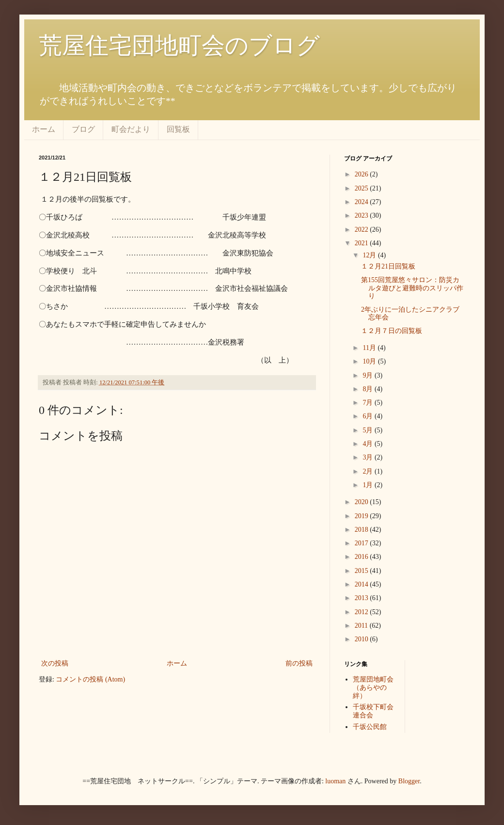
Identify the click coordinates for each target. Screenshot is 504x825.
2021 (362, 243)
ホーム (44, 129)
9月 (369, 375)
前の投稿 (299, 663)
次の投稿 (55, 663)
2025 (362, 188)
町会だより (131, 129)
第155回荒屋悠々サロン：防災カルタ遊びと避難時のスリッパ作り (412, 288)
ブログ (83, 129)
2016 (362, 557)
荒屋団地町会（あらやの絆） (373, 688)
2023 (362, 215)
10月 (370, 361)
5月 (369, 430)
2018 (362, 530)
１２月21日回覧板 (388, 266)
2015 (362, 571)
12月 (370, 255)
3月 (369, 457)
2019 (362, 516)
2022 (362, 230)
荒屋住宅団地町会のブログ (179, 45)
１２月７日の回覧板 (392, 331)
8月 (369, 389)
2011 (362, 626)
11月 (370, 348)
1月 (369, 485)
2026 (362, 174)
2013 (362, 598)
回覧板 (178, 129)
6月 (369, 416)
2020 (362, 502)
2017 (362, 543)
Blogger (409, 781)
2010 (362, 639)
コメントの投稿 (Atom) (90, 679)
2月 (369, 471)
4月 (369, 444)
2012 (362, 612)
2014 (362, 584)
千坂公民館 (370, 727)
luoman (335, 781)
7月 (369, 403)
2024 (362, 202)
